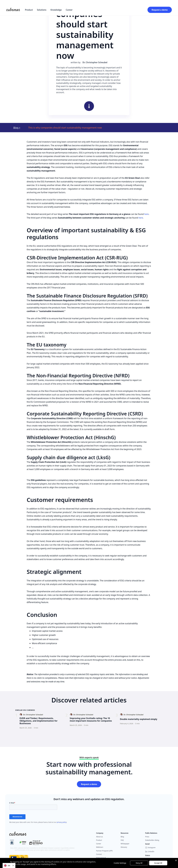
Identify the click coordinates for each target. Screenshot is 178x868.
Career (69, 10)
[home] (13, 10)
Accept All (158, 863)
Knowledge (56, 10)
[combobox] (9, 865)
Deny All (139, 863)
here (146, 214)
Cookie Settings (120, 863)
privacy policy (62, 822)
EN (7, 866)
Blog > (17, 128)
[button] (29, 10)
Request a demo (160, 10)
